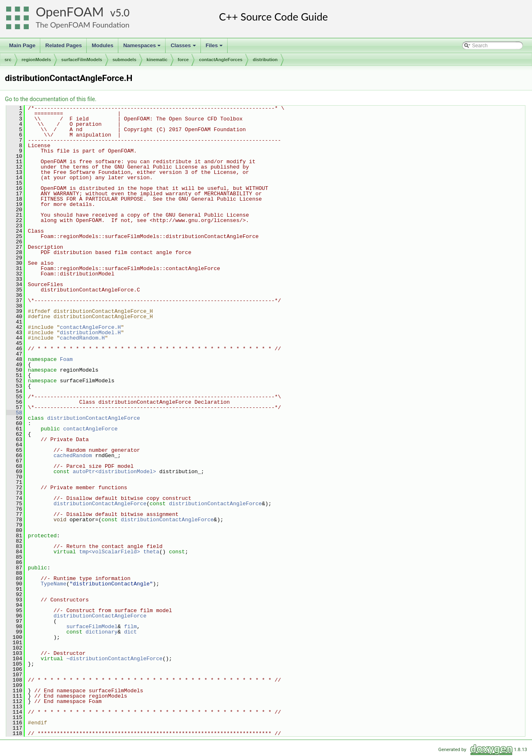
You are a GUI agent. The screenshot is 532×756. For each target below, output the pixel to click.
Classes (184, 48)
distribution (265, 60)
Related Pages (63, 45)
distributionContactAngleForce (94, 418)
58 (14, 413)
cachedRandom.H (82, 338)
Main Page (22, 45)
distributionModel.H (90, 333)
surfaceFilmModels (82, 60)
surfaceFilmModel (92, 627)
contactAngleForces (221, 60)
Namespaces (143, 48)
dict (130, 632)
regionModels (37, 60)
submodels (124, 60)
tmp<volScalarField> (110, 552)
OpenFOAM (70, 12)
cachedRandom (73, 455)
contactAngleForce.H (90, 327)
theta (151, 552)
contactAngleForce (91, 429)
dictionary (101, 632)
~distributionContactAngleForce (114, 659)
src (8, 60)
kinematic (157, 60)
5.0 (122, 13)
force (183, 60)
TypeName (53, 584)
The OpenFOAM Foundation (83, 25)
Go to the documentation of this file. (51, 99)
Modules (102, 45)
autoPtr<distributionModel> (114, 472)
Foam (66, 359)
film (130, 627)
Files (215, 48)
